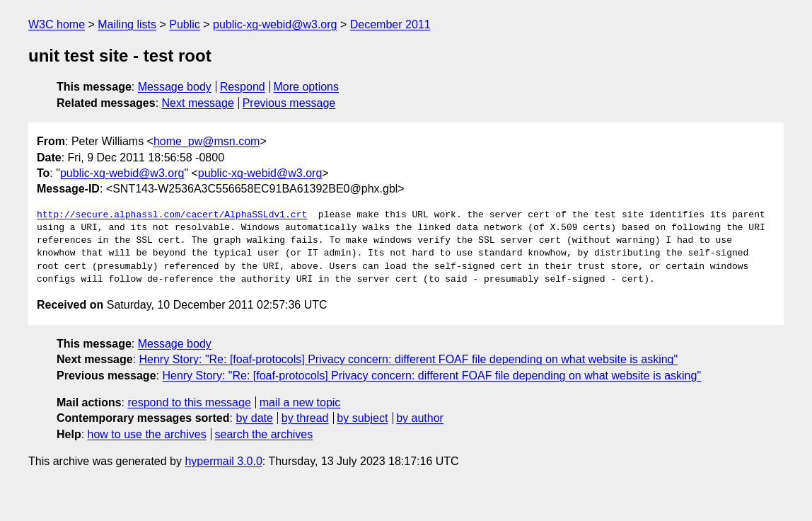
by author (420, 418)
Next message (198, 103)
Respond (243, 87)
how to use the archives (147, 434)
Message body (175, 87)
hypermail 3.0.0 (223, 461)
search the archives (264, 434)
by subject (362, 418)
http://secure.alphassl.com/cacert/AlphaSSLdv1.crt (172, 215)
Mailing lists (127, 24)
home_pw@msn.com (207, 141)
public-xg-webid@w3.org (275, 24)
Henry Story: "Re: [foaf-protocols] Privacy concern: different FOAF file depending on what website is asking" (409, 359)
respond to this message (189, 402)
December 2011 (390, 24)
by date (254, 418)
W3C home (57, 24)
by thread (305, 418)
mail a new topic (300, 402)
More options (307, 87)
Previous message (289, 103)
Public (185, 24)
